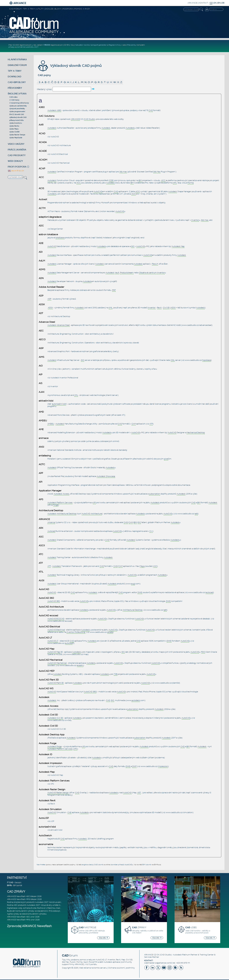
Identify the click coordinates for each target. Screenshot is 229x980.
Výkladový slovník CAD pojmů (69, 66)
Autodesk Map (47, 772)
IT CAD (10, 883)
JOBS (191, 927)
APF (41, 473)
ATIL (41, 572)
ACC (41, 177)
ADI (41, 252)
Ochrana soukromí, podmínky (122, 968)
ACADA (43, 142)
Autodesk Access (48, 706)
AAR (41, 125)
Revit (53, 804)
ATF (41, 563)
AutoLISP (44, 818)
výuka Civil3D (14, 132)
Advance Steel (47, 322)
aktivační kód (46, 401)
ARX (41, 528)
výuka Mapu (14, 129)
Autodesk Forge (48, 743)
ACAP (42, 169)
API (41, 482)
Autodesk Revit (47, 801)
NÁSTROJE (87, 927)
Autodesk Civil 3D (48, 715)
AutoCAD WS (46, 688)
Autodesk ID (45, 754)
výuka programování (17, 111)
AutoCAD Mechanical (60, 163)
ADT (41, 313)
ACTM (42, 208)
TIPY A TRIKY (15, 71)
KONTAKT (203, 3)
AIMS (41, 357)
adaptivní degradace (50, 217)
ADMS (42, 269)
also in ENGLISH (16, 171)
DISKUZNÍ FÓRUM (17, 65)
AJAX (42, 392)
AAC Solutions (47, 116)
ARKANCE (192, 3)
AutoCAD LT (45, 638)
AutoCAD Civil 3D (58, 729)
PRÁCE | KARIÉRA (17, 150)
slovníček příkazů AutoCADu (122, 865)
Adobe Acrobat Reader (51, 287)
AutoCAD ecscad (48, 616)
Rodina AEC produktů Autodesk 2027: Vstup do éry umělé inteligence (38, 905)
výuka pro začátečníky (18, 106)
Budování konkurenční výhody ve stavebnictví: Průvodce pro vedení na (39, 911)
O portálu (93, 964)
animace (44, 438)
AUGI (41, 581)
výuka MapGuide (16, 138)
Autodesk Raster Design (52, 789)
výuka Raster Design (17, 135)
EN (219, 3)
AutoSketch (45, 836)
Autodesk (44, 697)
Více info (103, 938)
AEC (41, 331)
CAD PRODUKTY (17, 155)
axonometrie (46, 844)
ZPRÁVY (139, 927)
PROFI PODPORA (17, 167)
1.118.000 (47, 45)
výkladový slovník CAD (18, 117)
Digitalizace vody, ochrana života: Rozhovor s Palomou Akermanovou (38, 908)
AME (41, 429)
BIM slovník (147, 865)
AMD (41, 412)
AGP (41, 348)
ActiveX (43, 199)
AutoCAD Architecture (61, 145)
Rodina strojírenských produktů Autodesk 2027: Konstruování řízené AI (38, 902)
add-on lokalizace (48, 234)
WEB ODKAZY (15, 161)
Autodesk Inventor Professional (64, 378)
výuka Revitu (14, 126)
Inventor (54, 386)
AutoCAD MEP (47, 671)
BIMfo (9, 885)
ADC (41, 226)
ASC (41, 537)
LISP (52, 821)
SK (215, 3)
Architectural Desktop (60, 316)
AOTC (42, 464)
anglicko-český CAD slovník (93, 865)
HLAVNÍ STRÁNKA (17, 59)
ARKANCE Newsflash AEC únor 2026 (23, 917)
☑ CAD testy (14, 100)
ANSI (41, 447)
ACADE (43, 151)
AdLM (42, 261)
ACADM (43, 160)
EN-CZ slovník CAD (17, 114)
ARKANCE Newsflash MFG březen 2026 (24, 899)
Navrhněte (41, 865)
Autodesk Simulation (50, 809)
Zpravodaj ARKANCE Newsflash (29, 926)
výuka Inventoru (16, 123)
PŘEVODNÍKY (15, 88)
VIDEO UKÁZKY (16, 144)
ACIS (41, 188)
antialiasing (45, 456)
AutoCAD (55, 137)
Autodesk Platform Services (54, 781)
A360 (42, 107)
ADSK (42, 304)
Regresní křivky (115, 45)
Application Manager (50, 491)
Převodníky (131, 45)
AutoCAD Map (47, 649)
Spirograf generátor (99, 45)
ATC (41, 554)
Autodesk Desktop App (52, 735)
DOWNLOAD (15, 77)
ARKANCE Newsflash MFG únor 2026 (23, 920)
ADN (41, 278)
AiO (41, 366)
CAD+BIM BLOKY (17, 82)
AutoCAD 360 (46, 598)
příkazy (11, 47)
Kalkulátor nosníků (82, 45)
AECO (42, 340)
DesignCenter (57, 229)
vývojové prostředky (17, 109)
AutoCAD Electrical (59, 154)
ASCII (42, 546)
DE (223, 3)
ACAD (42, 133)
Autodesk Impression (50, 763)
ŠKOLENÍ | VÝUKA (17, 94)
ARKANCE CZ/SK (152, 955)
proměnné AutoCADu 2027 (27, 47)
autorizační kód (47, 827)
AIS (41, 383)
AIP (41, 375)
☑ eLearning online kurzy (19, 103)
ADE (41, 243)
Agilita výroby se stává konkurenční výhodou (27, 914)
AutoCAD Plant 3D (49, 680)
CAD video (13, 97)
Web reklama (85, 968)
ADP (41, 296)
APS (41, 499)
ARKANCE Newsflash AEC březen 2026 (24, 896)
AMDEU (43, 421)
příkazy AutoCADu (17, 120)
